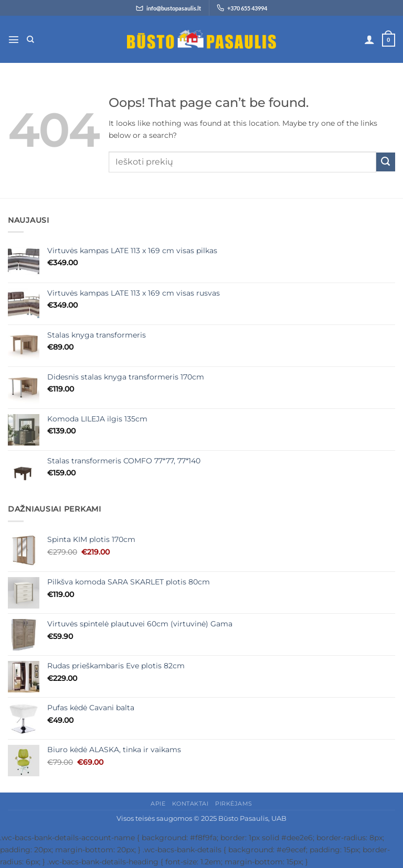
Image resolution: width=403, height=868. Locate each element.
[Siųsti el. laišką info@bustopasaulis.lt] (168, 8)
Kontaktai (190, 804)
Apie (158, 804)
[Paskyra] (369, 39)
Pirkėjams (234, 804)
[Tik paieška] (30, 40)
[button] (14, 39)
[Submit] (386, 162)
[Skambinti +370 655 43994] (242, 8)
